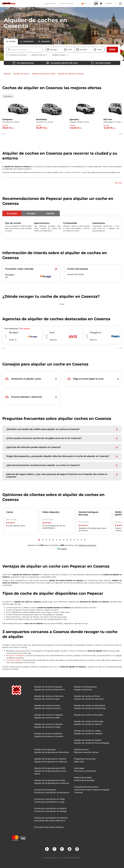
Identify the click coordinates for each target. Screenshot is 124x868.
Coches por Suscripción (45, 790)
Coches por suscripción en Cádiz (49, 799)
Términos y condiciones (85, 771)
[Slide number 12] (78, 540)
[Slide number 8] (64, 540)
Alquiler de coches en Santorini (89, 699)
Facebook (54, 849)
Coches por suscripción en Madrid (50, 808)
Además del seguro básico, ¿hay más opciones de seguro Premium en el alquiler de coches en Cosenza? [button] (57, 476)
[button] (12, 213)
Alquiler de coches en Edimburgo (90, 708)
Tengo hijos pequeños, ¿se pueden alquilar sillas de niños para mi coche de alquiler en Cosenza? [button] (58, 456)
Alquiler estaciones (83, 690)
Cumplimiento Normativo (86, 787)
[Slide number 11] (74, 540)
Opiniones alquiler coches (86, 752)
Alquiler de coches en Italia (44, 74)
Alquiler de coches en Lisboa (88, 731)
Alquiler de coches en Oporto (88, 724)
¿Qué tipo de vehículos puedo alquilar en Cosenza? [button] (33, 447)
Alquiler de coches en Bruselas (89, 715)
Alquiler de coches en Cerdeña (49, 736)
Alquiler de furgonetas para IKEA (50, 768)
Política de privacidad (84, 780)
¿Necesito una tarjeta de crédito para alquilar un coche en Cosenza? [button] (43, 429)
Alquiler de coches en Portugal (89, 721)
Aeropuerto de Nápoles (16, 656)
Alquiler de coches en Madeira (88, 734)
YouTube (69, 849)
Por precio (25, 329)
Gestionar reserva (67, 4)
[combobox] (12, 50)
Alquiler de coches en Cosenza (71, 74)
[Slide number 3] (46, 540)
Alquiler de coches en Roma (47, 708)
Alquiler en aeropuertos (85, 687)
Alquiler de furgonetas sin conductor (52, 783)
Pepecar (7, 74)
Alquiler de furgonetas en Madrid (50, 759)
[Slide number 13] (81, 540)
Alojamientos (50, 4)
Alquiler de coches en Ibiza (47, 699)
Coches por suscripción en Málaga (50, 811)
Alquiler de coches (21, 74)
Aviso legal (79, 768)
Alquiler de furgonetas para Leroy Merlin (50, 772)
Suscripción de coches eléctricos (50, 821)
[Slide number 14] (85, 540)
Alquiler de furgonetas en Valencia (51, 762)
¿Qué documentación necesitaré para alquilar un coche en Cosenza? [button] (43, 465)
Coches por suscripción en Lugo (49, 802)
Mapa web (79, 762)
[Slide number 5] (53, 540)
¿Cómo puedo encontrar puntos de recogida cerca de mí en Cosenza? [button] (44, 438)
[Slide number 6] (57, 540)
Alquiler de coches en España (48, 687)
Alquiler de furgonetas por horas (50, 780)
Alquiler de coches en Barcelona (49, 690)
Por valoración (11, 329)
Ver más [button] (118, 183)
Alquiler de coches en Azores (88, 740)
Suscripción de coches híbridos (49, 827)
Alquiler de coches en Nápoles (48, 715)
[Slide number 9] (67, 540)
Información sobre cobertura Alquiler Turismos (92, 791)
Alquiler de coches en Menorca (49, 696)
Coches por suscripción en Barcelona (52, 793)
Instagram (77, 849)
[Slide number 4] (50, 540)
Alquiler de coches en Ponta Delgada (92, 743)
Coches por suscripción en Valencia (51, 818)
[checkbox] (16, 55)
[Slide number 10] (71, 540)
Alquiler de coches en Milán (47, 718)
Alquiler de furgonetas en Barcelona (51, 752)
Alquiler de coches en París (87, 696)
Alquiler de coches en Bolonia (48, 734)
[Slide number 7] (60, 540)
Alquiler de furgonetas (45, 749)
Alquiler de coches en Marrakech (90, 705)
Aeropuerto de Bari (14, 660)
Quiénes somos (81, 749)
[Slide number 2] (43, 540)
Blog (47, 849)
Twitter (62, 849)
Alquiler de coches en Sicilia (47, 727)
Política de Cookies (83, 778)
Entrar (109, 3)
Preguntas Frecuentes (85, 759)
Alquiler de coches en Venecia (48, 724)
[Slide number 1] (39, 540)
